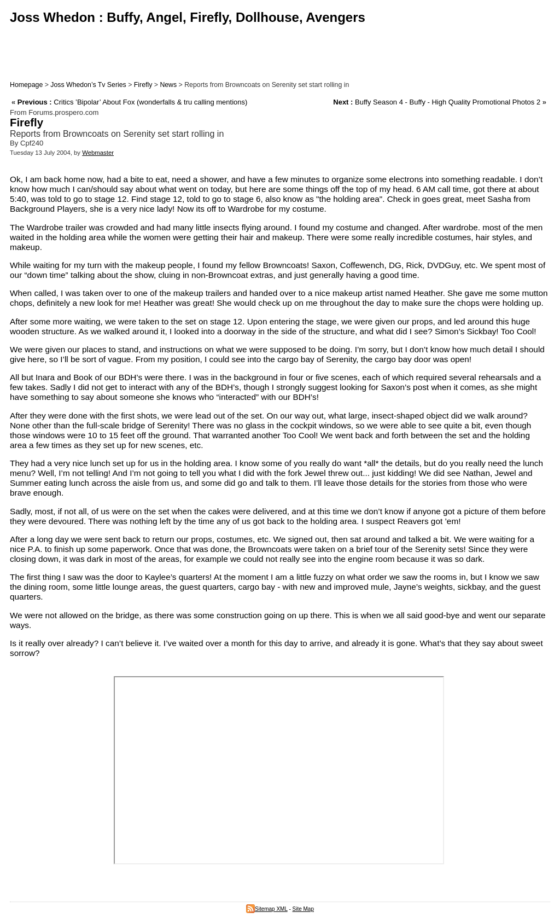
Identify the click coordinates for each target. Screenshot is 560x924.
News (168, 85)
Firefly (143, 85)
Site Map (303, 909)
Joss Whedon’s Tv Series (88, 85)
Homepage (26, 85)
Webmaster (98, 153)
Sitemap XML (267, 909)
